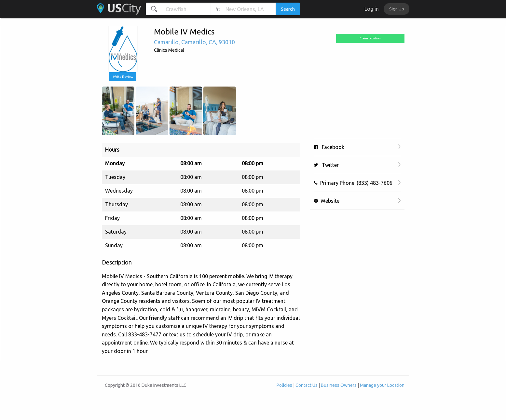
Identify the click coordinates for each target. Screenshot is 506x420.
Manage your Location (382, 385)
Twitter (326, 165)
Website (327, 201)
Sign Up (397, 9)
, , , (194, 42)
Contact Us (307, 385)
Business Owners (339, 385)
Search (288, 9)
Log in (372, 9)
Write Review (123, 77)
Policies (284, 385)
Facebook (329, 147)
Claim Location (370, 38)
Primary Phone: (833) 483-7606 (353, 183)
